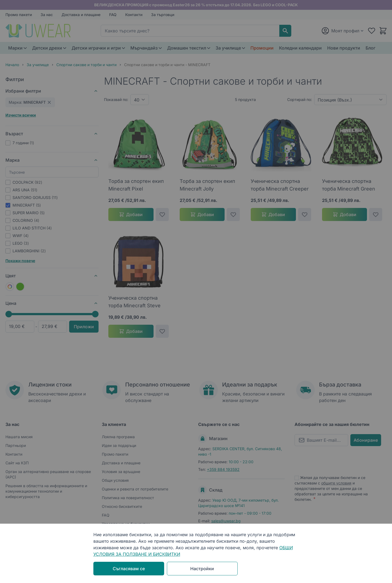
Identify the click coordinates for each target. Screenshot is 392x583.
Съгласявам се (129, 569)
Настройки (202, 569)
